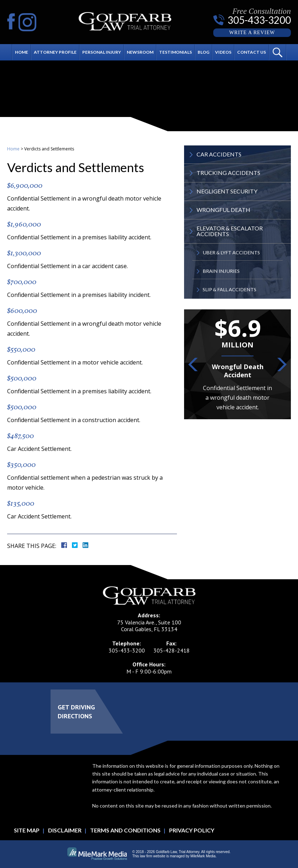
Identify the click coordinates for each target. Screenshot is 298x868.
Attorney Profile (55, 52)
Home (22, 52)
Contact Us (252, 52)
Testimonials (176, 52)
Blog (203, 52)
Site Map (27, 830)
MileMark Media (203, 856)
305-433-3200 (259, 20)
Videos (223, 52)
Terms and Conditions (125, 830)
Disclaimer (65, 830)
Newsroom (140, 52)
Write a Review (252, 33)
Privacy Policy (192, 830)
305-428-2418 (172, 650)
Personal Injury (102, 52)
